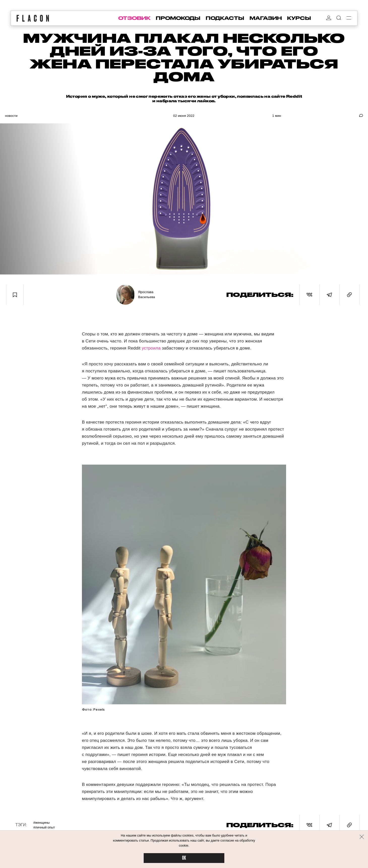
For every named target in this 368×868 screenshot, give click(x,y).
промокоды (178, 18)
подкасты (225, 18)
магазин (266, 18)
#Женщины (41, 823)
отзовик (134, 18)
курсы (299, 18)
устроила (152, 348)
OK (184, 858)
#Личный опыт (44, 827)
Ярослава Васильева (147, 294)
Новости (11, 116)
